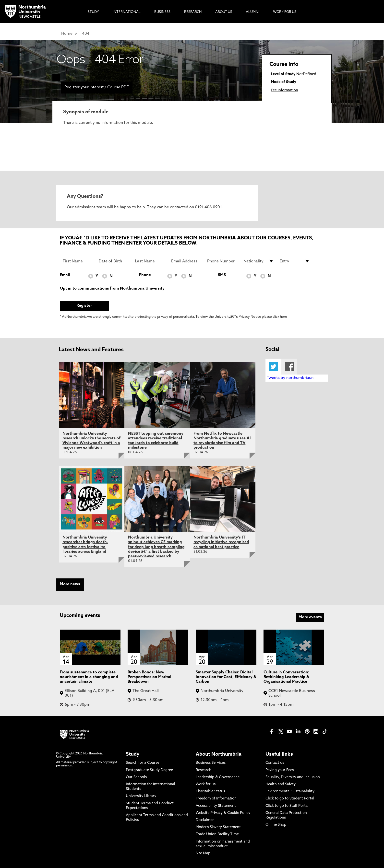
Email (65, 275)
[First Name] (78, 261)
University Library (141, 796)
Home (67, 34)
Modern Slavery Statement (218, 827)
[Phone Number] (222, 261)
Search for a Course (143, 763)
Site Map (203, 853)
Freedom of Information (216, 799)
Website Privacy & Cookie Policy (223, 813)
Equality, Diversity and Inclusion (293, 777)
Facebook (289, 367)
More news (70, 584)
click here (280, 317)
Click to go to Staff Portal (287, 806)
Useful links (279, 754)
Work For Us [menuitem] (285, 12)
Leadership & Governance (218, 777)
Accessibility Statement (216, 806)
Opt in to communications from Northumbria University (112, 289)
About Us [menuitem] (224, 12)
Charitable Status (210, 792)
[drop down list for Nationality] (259, 261)
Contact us (275, 763)
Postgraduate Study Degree (149, 770)
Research (204, 770)
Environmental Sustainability (290, 792)
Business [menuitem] (162, 12)
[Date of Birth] (114, 261)
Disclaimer (205, 820)
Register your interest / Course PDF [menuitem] (97, 87)
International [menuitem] (127, 12)
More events (310, 617)
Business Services (211, 763)
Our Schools (136, 777)
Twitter (273, 367)
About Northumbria (219, 754)
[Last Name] (150, 261)
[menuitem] (56, 77)
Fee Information (284, 90)
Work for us (206, 784)
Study (133, 754)
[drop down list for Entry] (295, 261)
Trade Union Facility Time (217, 834)
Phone (145, 275)
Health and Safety (281, 784)
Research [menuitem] (193, 12)
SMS (222, 275)
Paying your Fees (280, 770)
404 (86, 34)
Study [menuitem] (93, 12)
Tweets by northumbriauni (291, 378)
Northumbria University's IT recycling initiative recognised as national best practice (221, 542)
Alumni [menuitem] (253, 12)
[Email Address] (186, 261)
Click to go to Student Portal (290, 799)
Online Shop (276, 825)
